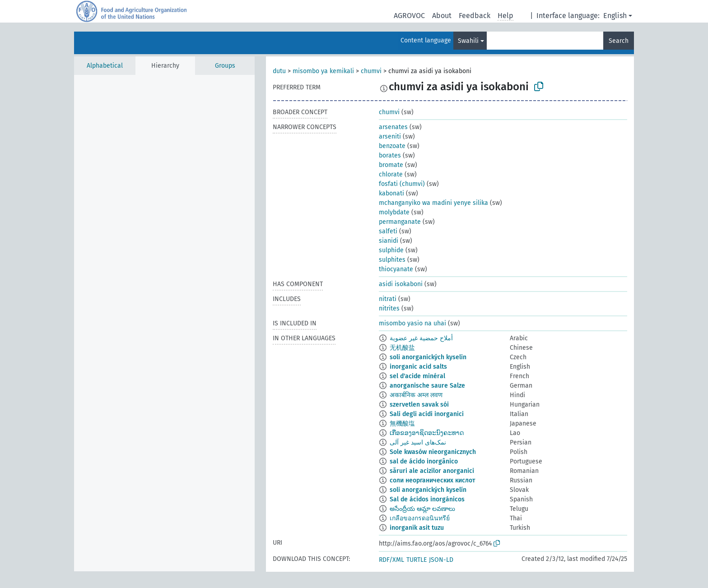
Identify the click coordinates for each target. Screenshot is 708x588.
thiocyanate (396, 269)
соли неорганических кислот (432, 480)
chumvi (371, 71)
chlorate (391, 174)
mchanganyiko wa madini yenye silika (433, 203)
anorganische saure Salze (427, 386)
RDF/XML (391, 560)
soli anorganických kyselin (428, 357)
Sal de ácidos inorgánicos (427, 499)
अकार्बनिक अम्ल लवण (416, 395)
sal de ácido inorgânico (424, 461)
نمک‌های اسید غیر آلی (418, 442)
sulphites (392, 260)
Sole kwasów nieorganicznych (433, 452)
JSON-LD (441, 560)
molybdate (394, 212)
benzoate (392, 146)
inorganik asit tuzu (417, 528)
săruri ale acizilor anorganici (432, 471)
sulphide (391, 250)
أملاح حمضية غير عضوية (421, 338)
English (615, 16)
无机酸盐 (402, 348)
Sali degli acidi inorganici (427, 414)
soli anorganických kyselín (428, 490)
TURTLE (417, 560)
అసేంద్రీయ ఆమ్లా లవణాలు (422, 509)
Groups (225, 66)
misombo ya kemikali (323, 71)
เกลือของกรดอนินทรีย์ (420, 518)
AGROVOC (409, 16)
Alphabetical (105, 66)
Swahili (468, 41)
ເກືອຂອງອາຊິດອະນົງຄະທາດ (427, 433)
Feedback (475, 16)
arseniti (390, 137)
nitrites (389, 308)
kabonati (391, 193)
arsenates (393, 127)
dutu (279, 71)
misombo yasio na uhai (412, 323)
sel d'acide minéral (417, 376)
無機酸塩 (402, 424)
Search (619, 41)
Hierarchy (165, 66)
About (442, 16)
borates (390, 155)
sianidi (389, 241)
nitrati (388, 299)
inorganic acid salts (418, 367)
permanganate (400, 222)
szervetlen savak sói (419, 405)
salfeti (388, 231)
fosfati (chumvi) (402, 184)
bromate (391, 165)
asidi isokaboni (401, 284)
